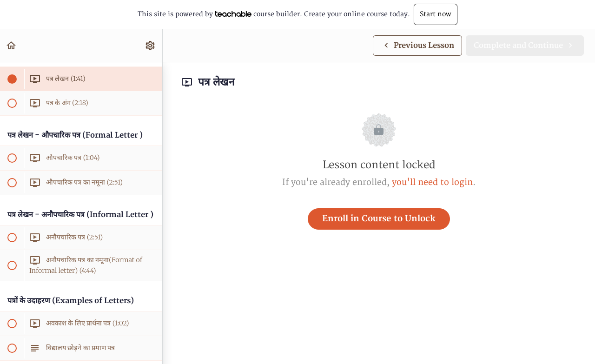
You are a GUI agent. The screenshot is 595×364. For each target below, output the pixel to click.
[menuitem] (151, 45)
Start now (436, 14)
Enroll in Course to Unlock (379, 219)
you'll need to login (432, 182)
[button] (12, 45)
